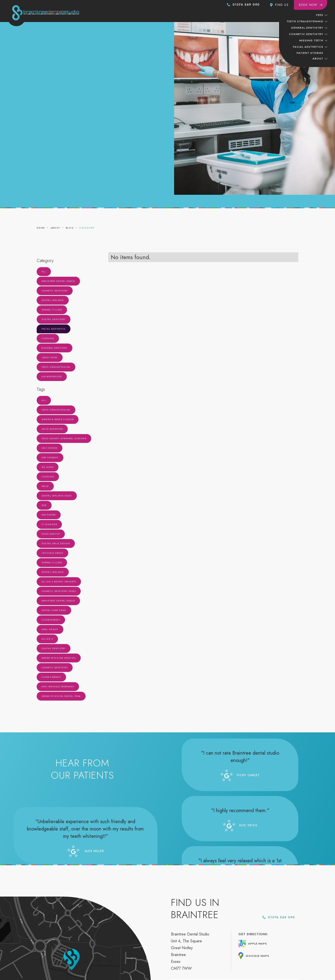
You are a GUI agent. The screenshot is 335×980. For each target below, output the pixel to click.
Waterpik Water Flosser (58, 419)
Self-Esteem (50, 448)
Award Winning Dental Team (61, 696)
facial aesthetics (308, 47)
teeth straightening (305, 21)
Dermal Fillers (52, 310)
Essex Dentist (51, 534)
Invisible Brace (52, 553)
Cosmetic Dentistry (55, 291)
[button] (322, 15)
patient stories (310, 53)
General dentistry (307, 28)
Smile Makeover (52, 429)
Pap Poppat (49, 515)
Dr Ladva (48, 467)
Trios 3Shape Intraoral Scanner (64, 438)
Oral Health (50, 629)
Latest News (50, 357)
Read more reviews (82, 798)
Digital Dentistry (54, 319)
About (318, 58)
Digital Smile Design (56, 543)
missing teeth (311, 40)
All (44, 272)
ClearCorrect (51, 620)
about (55, 228)
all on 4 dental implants (59, 582)
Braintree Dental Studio (58, 281)
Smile (45, 486)
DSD (44, 505)
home (41, 228)
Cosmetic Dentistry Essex (59, 591)
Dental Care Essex (54, 610)
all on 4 (47, 639)
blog (70, 228)
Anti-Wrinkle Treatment (58, 687)
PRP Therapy (50, 458)
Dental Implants (53, 300)
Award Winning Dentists (59, 658)
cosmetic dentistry (306, 34)
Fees (320, 15)
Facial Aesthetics (54, 329)
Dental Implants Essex (57, 496)
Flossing (48, 338)
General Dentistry (55, 348)
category (87, 228)
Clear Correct (51, 677)
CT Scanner (49, 524)
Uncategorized (52, 377)
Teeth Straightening (56, 367)
